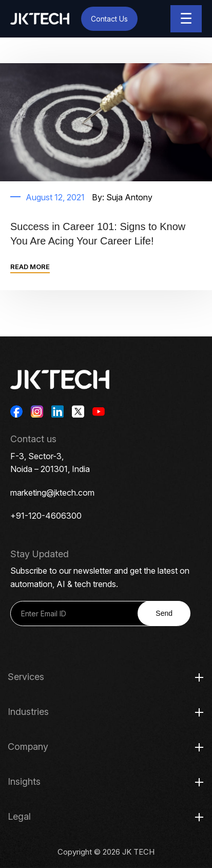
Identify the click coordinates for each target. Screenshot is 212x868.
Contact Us (109, 19)
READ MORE (30, 267)
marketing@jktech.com (52, 493)
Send (164, 613)
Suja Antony (129, 197)
